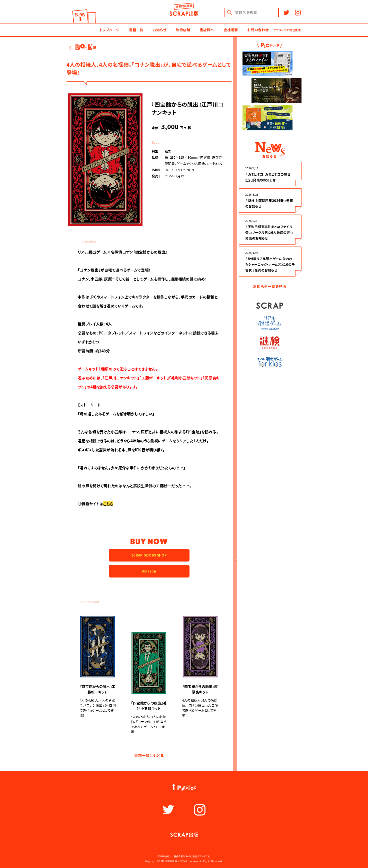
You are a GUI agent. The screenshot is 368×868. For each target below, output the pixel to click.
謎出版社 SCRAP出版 (184, 11)
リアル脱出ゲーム (270, 323)
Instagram (298, 13)
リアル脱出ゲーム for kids (270, 362)
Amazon (149, 571)
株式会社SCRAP (182, 856)
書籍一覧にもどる (149, 755)
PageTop (184, 787)
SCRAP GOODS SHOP (149, 555)
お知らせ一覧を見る (270, 286)
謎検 (270, 343)
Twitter (286, 13)
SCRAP (270, 305)
